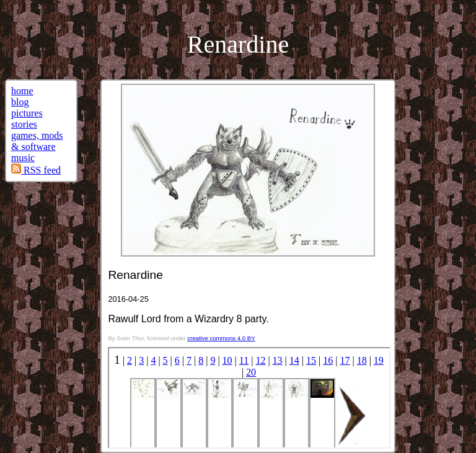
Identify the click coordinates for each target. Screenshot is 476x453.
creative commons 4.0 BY (221, 338)
